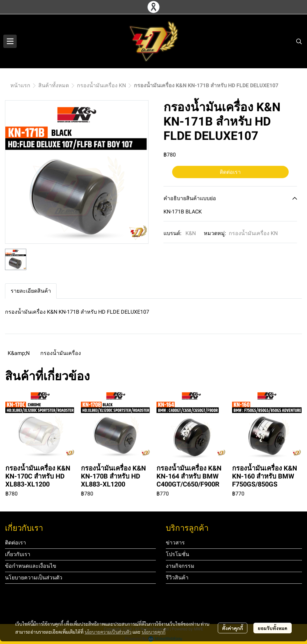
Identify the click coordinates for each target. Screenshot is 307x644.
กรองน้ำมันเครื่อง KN (101, 85)
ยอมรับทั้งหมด (273, 628)
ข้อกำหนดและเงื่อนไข (31, 566)
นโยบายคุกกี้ (153, 632)
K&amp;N (19, 353)
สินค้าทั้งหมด (54, 85)
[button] (299, 41)
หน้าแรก (20, 85)
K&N (191, 233)
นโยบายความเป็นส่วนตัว (108, 632)
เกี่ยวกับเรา (18, 554)
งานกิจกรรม (180, 566)
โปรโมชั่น (177, 554)
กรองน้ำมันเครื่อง (61, 353)
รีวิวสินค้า (177, 578)
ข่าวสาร (175, 543)
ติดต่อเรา (230, 172)
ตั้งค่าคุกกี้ (233, 628)
